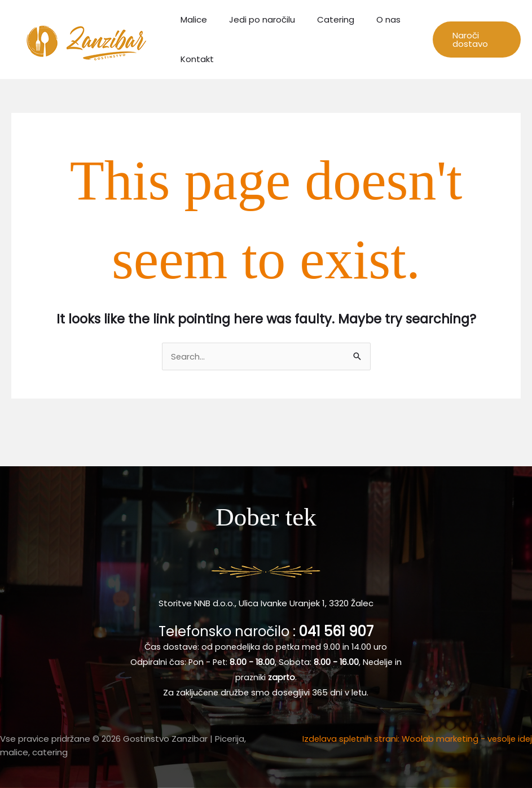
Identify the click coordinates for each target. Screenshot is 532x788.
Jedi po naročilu (254, 19)
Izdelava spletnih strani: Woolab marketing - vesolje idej (415, 739)
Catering (323, 19)
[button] (474, 40)
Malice (191, 19)
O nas (370, 19)
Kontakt (194, 59)
